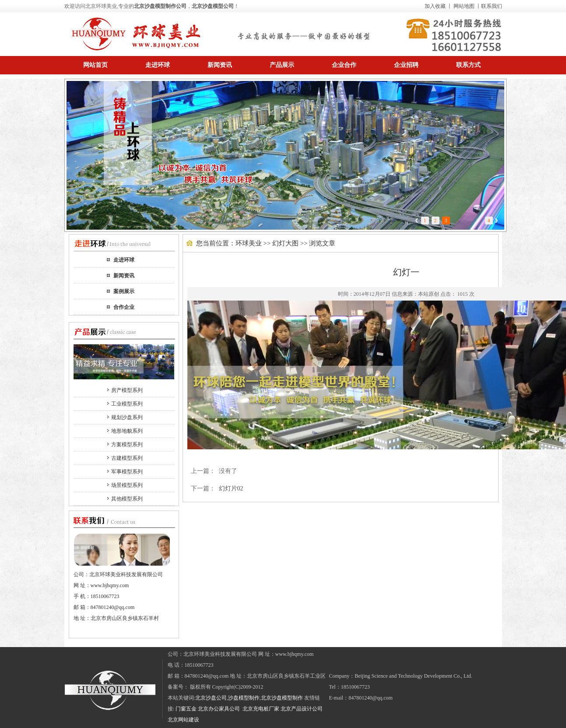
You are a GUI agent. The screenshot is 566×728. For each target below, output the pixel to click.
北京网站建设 (183, 720)
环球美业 (249, 243)
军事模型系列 (127, 472)
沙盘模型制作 (244, 698)
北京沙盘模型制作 (282, 698)
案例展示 (124, 291)
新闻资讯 (124, 276)
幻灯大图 (285, 243)
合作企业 (124, 307)
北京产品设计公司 (302, 709)
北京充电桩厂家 (261, 709)
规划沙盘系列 (127, 417)
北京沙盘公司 (211, 698)
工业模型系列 (127, 404)
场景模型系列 (127, 485)
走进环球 (124, 260)
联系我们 (492, 6)
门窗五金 (186, 709)
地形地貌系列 (127, 431)
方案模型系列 (127, 444)
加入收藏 (435, 6)
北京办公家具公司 (220, 709)
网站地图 (464, 6)
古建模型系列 (127, 458)
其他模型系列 (127, 499)
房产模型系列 (127, 390)
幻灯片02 (231, 488)
